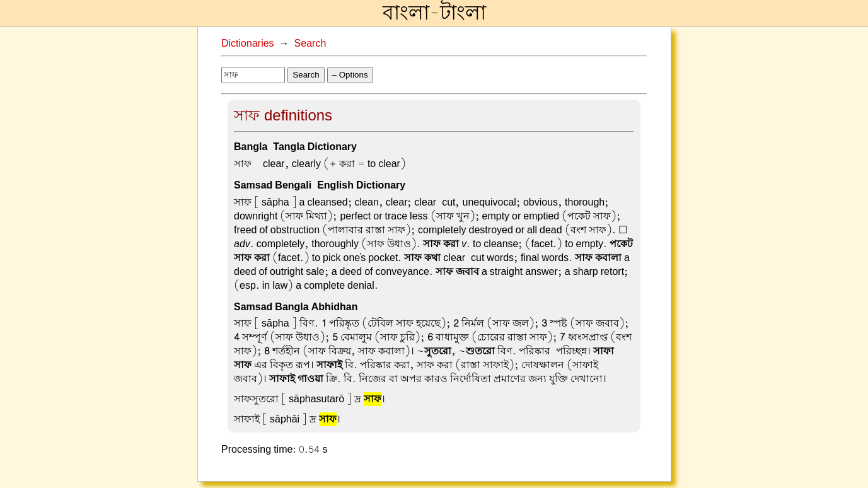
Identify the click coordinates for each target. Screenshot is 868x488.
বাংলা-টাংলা (434, 13)
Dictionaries (248, 44)
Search (310, 44)
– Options (350, 75)
